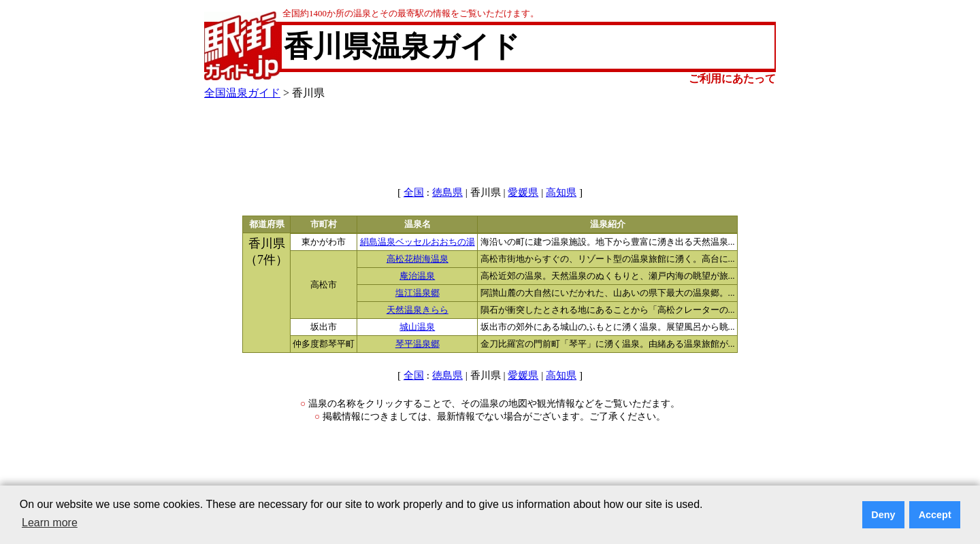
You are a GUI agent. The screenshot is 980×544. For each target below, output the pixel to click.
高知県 (561, 192)
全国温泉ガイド (242, 93)
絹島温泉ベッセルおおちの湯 (418, 242)
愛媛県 (523, 192)
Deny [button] (883, 515)
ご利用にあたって (732, 79)
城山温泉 (417, 327)
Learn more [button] (50, 523)
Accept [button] (935, 515)
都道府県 (267, 224)
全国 (414, 192)
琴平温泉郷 (418, 344)
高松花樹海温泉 (418, 259)
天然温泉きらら (418, 310)
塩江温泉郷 (418, 293)
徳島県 (447, 192)
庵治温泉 (417, 276)
